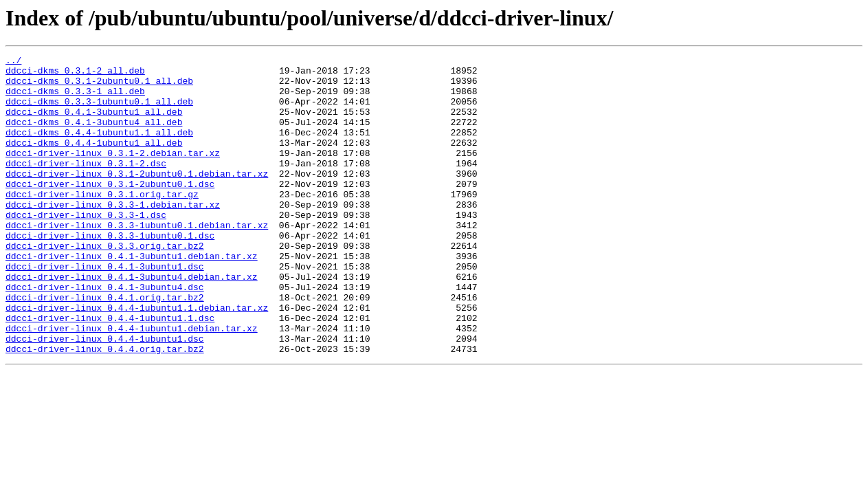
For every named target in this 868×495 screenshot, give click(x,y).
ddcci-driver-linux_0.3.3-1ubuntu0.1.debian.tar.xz (137, 260)
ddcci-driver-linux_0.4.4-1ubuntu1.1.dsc (110, 371)
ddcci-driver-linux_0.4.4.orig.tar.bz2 (105, 408)
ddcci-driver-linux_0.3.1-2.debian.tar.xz (113, 173)
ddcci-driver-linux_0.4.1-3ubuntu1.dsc (105, 309)
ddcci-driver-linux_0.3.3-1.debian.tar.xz (113, 235)
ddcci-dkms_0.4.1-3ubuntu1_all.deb (94, 124)
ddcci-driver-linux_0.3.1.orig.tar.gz (102, 223)
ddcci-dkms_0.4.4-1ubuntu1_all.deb (94, 161)
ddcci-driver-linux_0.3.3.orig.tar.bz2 (105, 285)
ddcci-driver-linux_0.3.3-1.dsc (86, 247)
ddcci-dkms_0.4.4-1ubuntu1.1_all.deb (99, 148)
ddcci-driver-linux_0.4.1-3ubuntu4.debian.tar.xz (132, 322)
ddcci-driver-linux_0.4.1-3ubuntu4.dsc (105, 334)
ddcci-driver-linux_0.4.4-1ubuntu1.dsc (105, 396)
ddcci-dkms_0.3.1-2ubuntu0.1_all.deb (99, 87)
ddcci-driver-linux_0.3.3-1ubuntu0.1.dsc (110, 272)
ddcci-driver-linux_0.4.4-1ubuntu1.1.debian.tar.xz (137, 359)
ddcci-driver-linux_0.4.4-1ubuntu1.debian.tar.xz (132, 384)
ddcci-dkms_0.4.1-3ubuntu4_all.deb (94, 136)
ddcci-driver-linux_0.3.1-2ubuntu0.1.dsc (110, 210)
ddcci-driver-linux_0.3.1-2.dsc (86, 186)
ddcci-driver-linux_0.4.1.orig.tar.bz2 (105, 346)
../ (13, 62)
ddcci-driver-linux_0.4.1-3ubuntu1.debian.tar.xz (132, 297)
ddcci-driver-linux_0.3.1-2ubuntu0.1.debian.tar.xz (137, 198)
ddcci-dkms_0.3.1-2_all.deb (75, 74)
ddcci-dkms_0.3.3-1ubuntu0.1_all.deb (99, 111)
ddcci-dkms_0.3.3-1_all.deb (75, 99)
